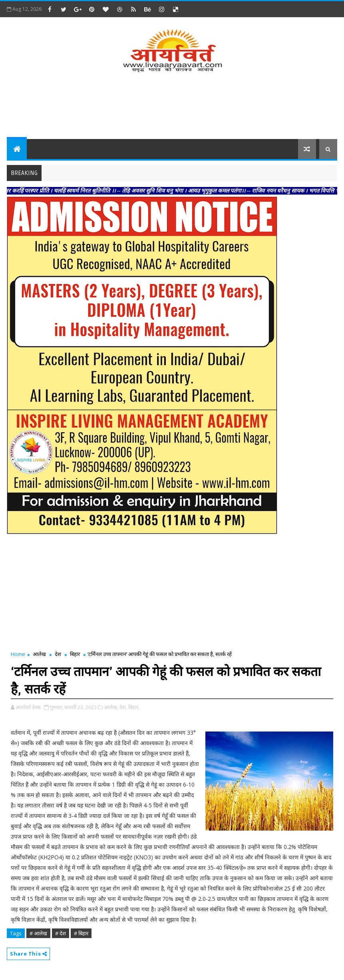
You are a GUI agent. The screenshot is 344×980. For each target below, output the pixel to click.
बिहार (75, 654)
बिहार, (134, 707)
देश (58, 654)
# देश (61, 933)
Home (18, 654)
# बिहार (81, 933)
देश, (123, 707)
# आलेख (38, 933)
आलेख (39, 654)
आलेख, (111, 707)
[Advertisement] (172, 107)
